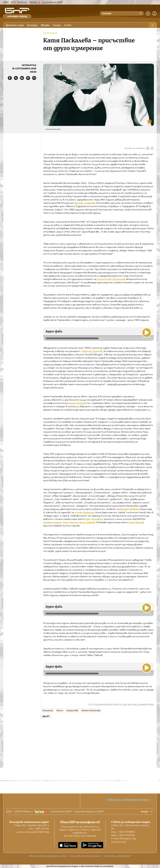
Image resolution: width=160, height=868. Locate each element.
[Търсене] (141, 13)
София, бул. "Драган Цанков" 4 (32, 825)
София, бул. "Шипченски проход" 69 (130, 827)
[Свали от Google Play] (92, 845)
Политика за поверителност (85, 856)
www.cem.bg (118, 842)
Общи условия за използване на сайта (48, 856)
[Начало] (17, 11)
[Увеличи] (148, 148)
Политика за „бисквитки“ (117, 856)
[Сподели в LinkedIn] (22, 78)
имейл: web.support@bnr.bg (33, 832)
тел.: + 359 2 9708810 (123, 832)
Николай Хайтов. (92, 351)
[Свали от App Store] (68, 845)
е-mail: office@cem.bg (124, 839)
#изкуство (72, 710)
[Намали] (152, 148)
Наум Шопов (136, 522)
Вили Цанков (87, 522)
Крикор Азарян (52, 522)
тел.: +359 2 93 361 (39, 829)
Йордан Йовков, (130, 509)
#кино (60, 710)
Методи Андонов (84, 203)
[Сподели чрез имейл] (34, 78)
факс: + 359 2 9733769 (123, 835)
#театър (48, 710)
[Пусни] (146, 332)
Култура (50, 33)
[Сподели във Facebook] (10, 78)
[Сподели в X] (16, 78)
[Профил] (154, 13)
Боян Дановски (94, 519)
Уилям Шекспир (84, 512)
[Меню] (153, 25)
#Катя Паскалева (91, 710)
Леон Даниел (71, 522)
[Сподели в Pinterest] (28, 78)
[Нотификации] (148, 13)
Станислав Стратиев (111, 279)
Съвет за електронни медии (130, 799)
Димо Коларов (78, 403)
